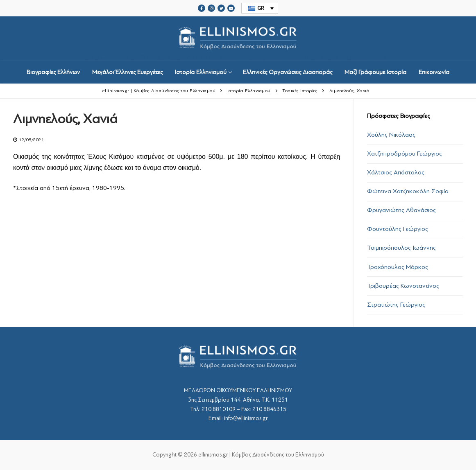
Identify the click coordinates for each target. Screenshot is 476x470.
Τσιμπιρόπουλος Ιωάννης (401, 248)
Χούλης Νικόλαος (391, 135)
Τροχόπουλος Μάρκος (398, 267)
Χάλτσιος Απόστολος (396, 172)
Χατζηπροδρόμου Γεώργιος (405, 154)
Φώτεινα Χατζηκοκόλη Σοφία (408, 191)
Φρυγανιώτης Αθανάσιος (401, 210)
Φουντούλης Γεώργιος (398, 229)
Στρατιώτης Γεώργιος (396, 305)
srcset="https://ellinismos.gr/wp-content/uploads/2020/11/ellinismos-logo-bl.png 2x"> (238, 39)
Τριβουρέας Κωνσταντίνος (403, 286)
